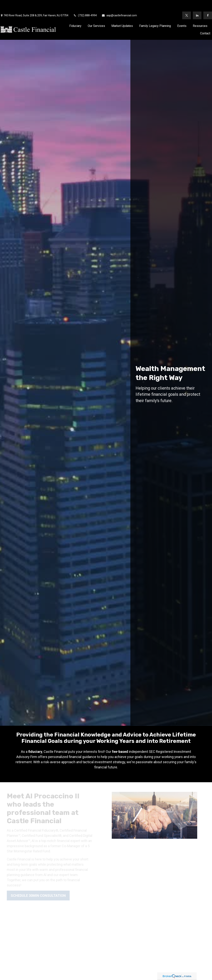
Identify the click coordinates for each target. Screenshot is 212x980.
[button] (75, 14)
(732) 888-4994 (85, 4)
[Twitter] (187, 4)
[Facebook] (208, 4)
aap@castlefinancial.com (119, 4)
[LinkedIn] (197, 4)
